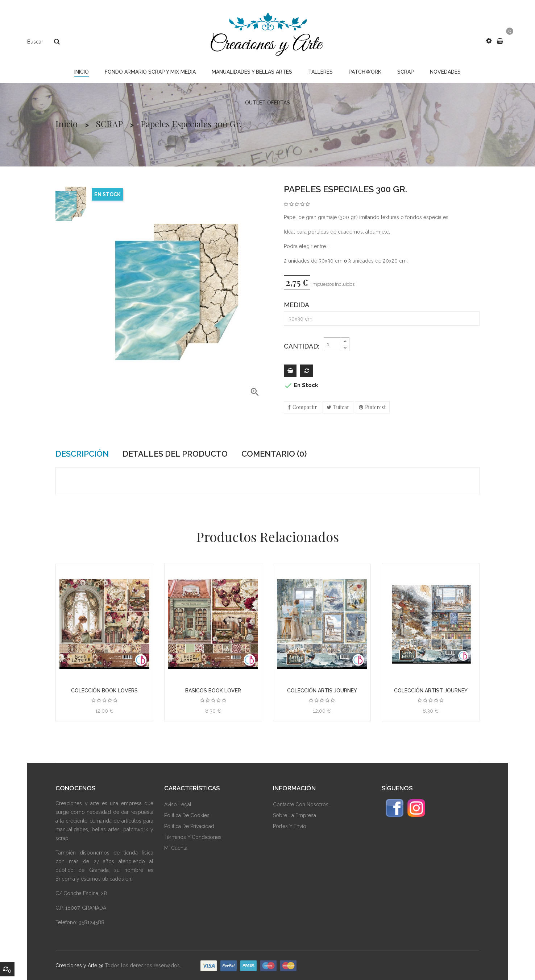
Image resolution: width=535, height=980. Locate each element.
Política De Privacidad (189, 826)
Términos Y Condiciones (193, 837)
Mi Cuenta (176, 848)
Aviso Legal (178, 804)
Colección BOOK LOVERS (104, 691)
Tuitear (341, 407)
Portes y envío (290, 826)
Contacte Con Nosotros (301, 804)
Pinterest (375, 407)
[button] (489, 41)
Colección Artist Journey (431, 691)
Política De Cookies (187, 815)
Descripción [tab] (82, 454)
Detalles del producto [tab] (175, 454)
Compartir (305, 407)
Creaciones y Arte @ (79, 965)
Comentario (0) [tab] (274, 454)
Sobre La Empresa (295, 815)
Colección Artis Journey (322, 691)
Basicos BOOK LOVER (213, 691)
